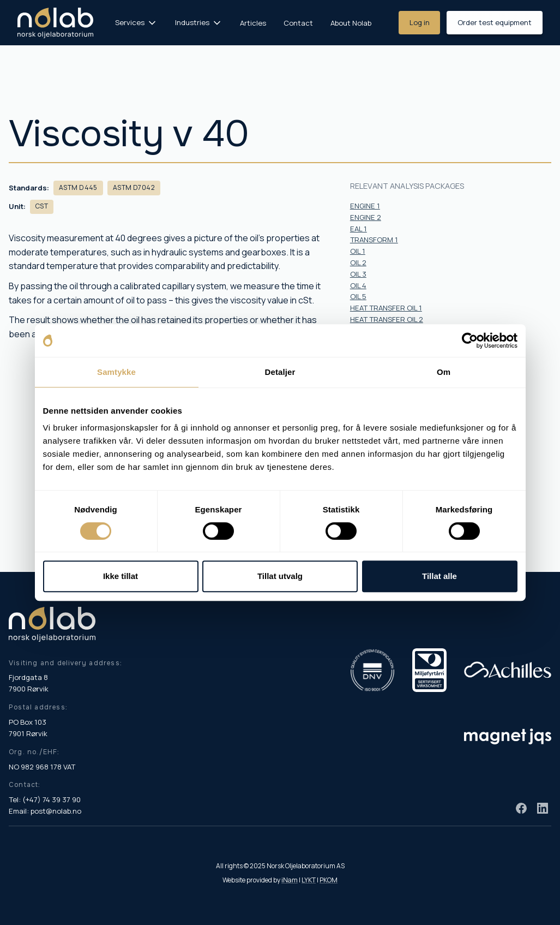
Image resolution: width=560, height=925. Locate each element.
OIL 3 (358, 274)
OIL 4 (358, 285)
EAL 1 (359, 229)
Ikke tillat (121, 576)
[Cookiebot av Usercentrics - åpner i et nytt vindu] (470, 341)
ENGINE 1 (365, 206)
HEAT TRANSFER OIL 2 (387, 319)
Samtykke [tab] (116, 372)
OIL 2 (358, 262)
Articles (253, 23)
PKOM (329, 880)
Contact (298, 23)
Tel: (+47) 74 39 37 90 (45, 799)
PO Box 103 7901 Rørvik (28, 728)
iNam (290, 880)
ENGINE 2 (366, 217)
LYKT (309, 880)
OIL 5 (358, 296)
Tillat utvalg (280, 576)
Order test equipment (495, 22)
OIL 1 (358, 251)
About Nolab (351, 23)
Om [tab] (444, 372)
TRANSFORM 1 (374, 240)
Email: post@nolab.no (45, 811)
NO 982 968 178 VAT (42, 767)
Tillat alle (439, 576)
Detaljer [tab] (280, 372)
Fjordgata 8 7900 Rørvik (29, 683)
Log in (420, 22)
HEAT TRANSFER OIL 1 (386, 308)
